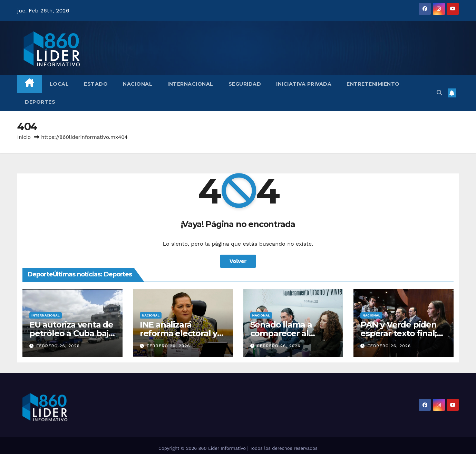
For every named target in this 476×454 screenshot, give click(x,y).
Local (59, 84)
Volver (238, 261)
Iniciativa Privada (304, 84)
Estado (96, 84)
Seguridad (245, 84)
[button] (439, 93)
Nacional (138, 84)
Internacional (190, 84)
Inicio (24, 137)
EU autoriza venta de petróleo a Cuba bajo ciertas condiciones (71, 333)
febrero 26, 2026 (58, 346)
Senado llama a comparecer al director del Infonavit (293, 333)
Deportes (40, 102)
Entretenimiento (373, 84)
